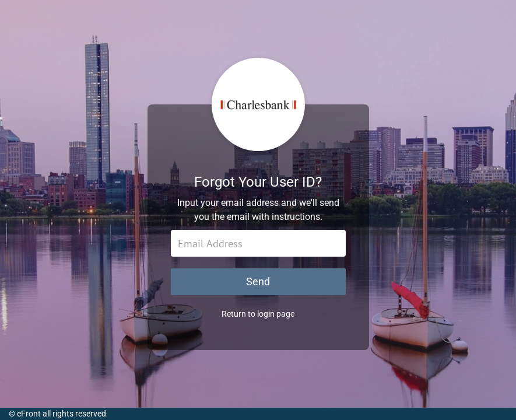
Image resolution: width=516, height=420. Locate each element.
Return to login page (258, 314)
